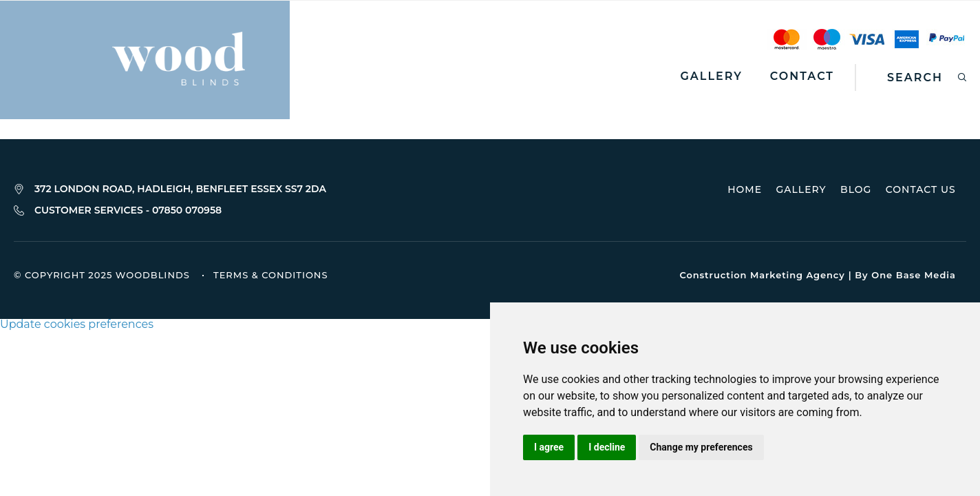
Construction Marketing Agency (761, 276)
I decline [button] (607, 447)
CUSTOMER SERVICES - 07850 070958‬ (128, 211)
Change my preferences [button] (701, 447)
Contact (802, 76)
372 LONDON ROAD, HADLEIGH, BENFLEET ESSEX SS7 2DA (180, 189)
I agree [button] (549, 447)
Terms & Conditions (270, 276)
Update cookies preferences (77, 325)
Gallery (712, 76)
